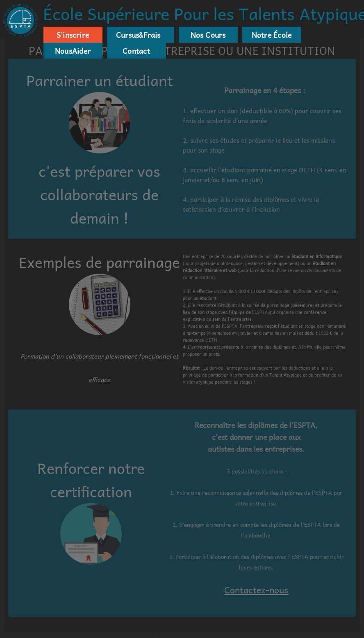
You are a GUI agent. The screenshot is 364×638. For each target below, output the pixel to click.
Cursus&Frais (136, 35)
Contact (136, 51)
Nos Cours (208, 35)
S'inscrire (73, 35)
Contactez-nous (256, 590)
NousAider (73, 51)
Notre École (272, 35)
